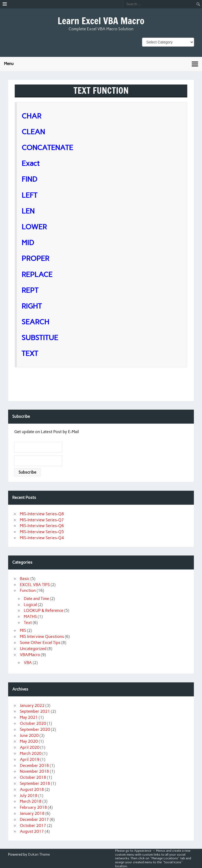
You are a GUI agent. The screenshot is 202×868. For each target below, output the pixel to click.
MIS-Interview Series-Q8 (42, 514)
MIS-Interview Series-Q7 (42, 520)
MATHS (30, 617)
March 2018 (31, 801)
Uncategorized (33, 649)
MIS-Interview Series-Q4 (42, 538)
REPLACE (37, 274)
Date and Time (37, 599)
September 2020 (35, 730)
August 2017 (32, 831)
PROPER (35, 258)
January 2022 (32, 706)
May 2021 (29, 717)
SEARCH (38, 322)
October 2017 (33, 826)
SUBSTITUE (46, 338)
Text (28, 623)
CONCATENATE (47, 148)
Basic (25, 579)
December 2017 (34, 820)
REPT (30, 290)
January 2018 (32, 814)
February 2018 (33, 807)
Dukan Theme (39, 854)
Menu (9, 64)
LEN (28, 211)
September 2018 (35, 783)
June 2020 (29, 736)
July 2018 (29, 796)
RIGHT (32, 306)
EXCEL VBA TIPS (35, 585)
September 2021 (35, 711)
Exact (31, 163)
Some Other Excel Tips (40, 643)
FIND (29, 179)
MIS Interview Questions (42, 637)
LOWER (34, 227)
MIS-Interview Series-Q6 (42, 526)
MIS (23, 631)
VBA (28, 663)
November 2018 (34, 771)
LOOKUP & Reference (44, 611)
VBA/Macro (30, 655)
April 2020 (30, 747)
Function (28, 591)
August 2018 (32, 790)
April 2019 (30, 760)
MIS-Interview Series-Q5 (42, 532)
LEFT (29, 195)
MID (28, 243)
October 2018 (33, 777)
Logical (31, 605)
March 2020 (31, 753)
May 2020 (29, 741)
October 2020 (33, 723)
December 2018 (34, 766)
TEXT (30, 353)
